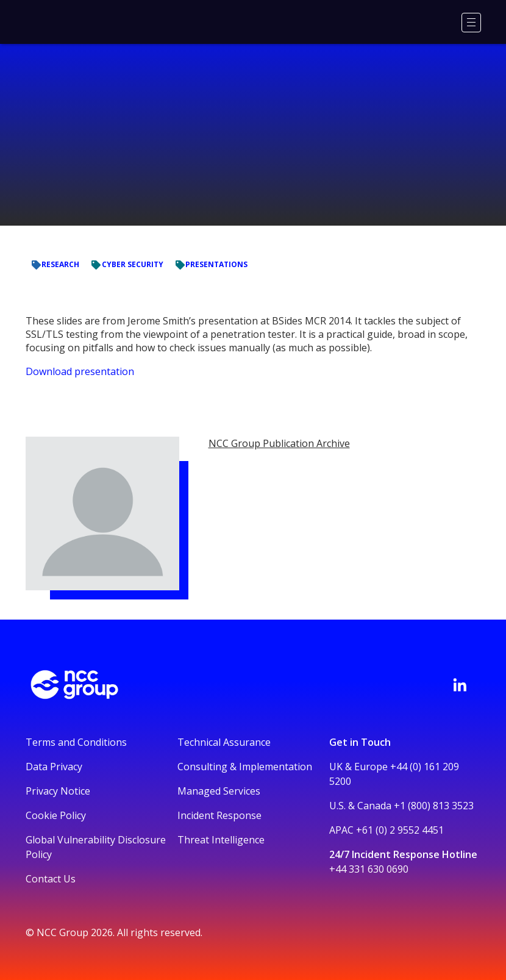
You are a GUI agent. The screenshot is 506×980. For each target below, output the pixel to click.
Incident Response (219, 815)
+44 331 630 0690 (369, 869)
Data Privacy (54, 767)
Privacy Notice (58, 791)
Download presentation (80, 371)
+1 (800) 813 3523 (434, 806)
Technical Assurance (224, 742)
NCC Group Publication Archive (279, 443)
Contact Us (51, 879)
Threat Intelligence (221, 840)
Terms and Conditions (76, 742)
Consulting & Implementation (245, 767)
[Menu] (471, 23)
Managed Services (219, 791)
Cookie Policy (56, 815)
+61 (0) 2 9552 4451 (400, 830)
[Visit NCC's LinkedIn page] (460, 685)
